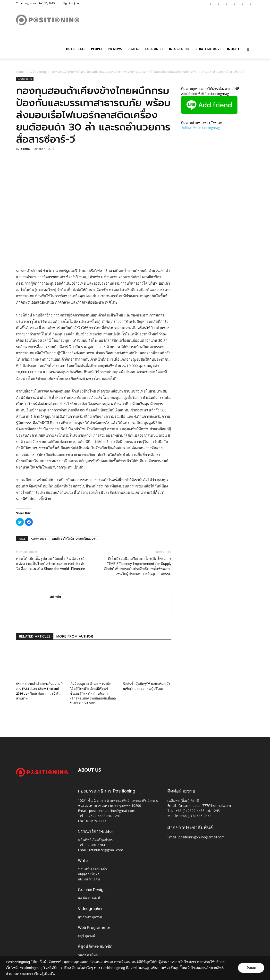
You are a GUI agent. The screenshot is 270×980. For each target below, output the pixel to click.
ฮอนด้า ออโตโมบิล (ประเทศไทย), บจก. (74, 539)
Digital (133, 49)
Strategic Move (208, 49)
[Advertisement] (94, 255)
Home (20, 72)
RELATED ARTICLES (35, 636)
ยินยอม (251, 968)
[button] (248, 49)
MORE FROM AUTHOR (75, 636)
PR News (115, 49)
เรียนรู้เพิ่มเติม (45, 974)
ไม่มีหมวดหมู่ (38, 72)
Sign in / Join (71, 3)
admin (25, 149)
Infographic (179, 49)
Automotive (38, 539)
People (97, 49)
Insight (233, 49)
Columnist (154, 49)
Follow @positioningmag (201, 128)
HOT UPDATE (76, 49)
